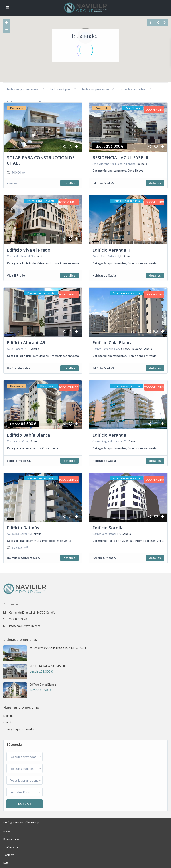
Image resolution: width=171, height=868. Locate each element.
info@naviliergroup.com (25, 626)
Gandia (39, 256)
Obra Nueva (135, 171)
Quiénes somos (13, 847)
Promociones (11, 839)
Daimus (142, 164)
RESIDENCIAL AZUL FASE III (120, 158)
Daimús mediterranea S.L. (25, 558)
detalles (69, 183)
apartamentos (117, 171)
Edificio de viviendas (35, 263)
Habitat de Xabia (104, 275)
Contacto (9, 855)
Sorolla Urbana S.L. (106, 558)
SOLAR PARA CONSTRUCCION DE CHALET (41, 160)
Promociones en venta (64, 263)
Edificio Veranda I (110, 435)
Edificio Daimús (23, 528)
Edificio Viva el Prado (29, 250)
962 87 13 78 (18, 619)
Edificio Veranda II (111, 250)
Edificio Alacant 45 (26, 343)
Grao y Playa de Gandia (136, 349)
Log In (7, 863)
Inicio (7, 831)
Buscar (25, 804)
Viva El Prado (16, 275)
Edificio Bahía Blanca (28, 435)
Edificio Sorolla (108, 528)
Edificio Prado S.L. (105, 183)
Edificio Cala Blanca (112, 343)
